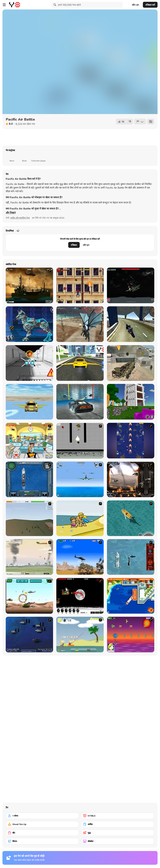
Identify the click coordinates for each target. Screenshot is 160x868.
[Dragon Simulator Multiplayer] (80, 324)
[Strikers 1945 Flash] (131, 441)
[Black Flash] (80, 441)
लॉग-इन (135, 5)
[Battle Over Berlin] (29, 557)
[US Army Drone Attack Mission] (131, 363)
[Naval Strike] (80, 479)
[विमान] (42, 841)
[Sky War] (131, 285)
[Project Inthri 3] (131, 635)
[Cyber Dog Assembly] (29, 324)
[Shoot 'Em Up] (42, 824)
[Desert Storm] (80, 557)
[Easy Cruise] (131, 596)
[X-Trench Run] (29, 363)
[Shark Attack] (131, 518)
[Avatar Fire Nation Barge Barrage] (131, 557)
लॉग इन (86, 245)
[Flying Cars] (80, 363)
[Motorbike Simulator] (131, 324)
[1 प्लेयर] (42, 816)
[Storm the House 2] (29, 518)
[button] (11, 213)
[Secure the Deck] (29, 285)
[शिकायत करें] (140, 122)
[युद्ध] (118, 833)
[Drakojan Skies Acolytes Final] (131, 479)
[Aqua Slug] (80, 518)
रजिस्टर (74, 245)
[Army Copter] (29, 596)
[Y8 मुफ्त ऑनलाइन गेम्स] (15, 5)
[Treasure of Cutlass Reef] (29, 635)
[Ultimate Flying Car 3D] (29, 402)
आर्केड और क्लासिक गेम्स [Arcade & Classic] (20, 218)
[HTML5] (118, 816)
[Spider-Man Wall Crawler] (80, 285)
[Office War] (29, 441)
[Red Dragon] (80, 596)
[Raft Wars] (80, 635)
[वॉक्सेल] (118, 841)
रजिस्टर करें (150, 5)
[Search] (54, 5)
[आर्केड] (118, 824)
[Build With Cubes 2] (131, 402)
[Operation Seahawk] (29, 479)
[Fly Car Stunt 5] (80, 402)
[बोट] (42, 833)
